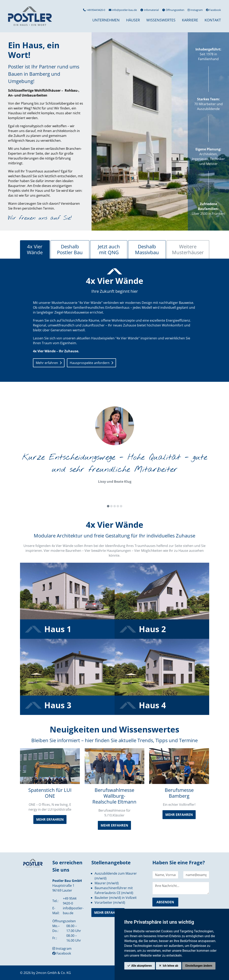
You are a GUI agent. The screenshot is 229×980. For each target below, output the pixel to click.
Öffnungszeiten (173, 10)
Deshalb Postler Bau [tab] (70, 249)
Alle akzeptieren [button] (142, 966)
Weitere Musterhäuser (188, 249)
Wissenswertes (161, 20)
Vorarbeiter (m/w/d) (110, 902)
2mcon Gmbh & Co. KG (53, 973)
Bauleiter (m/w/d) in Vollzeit (116, 898)
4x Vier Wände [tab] (35, 249)
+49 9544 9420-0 (94, 10)
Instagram (195, 10)
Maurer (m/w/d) (107, 883)
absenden (165, 902)
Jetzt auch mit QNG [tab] (109, 249)
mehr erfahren (50, 819)
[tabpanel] (115, 319)
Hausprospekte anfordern (90, 363)
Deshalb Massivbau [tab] (147, 249)
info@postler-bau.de (123, 10)
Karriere (190, 20)
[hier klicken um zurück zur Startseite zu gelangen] (30, 16)
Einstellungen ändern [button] (199, 966)
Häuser (133, 20)
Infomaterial (149, 10)
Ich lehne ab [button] (170, 966)
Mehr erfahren (47, 363)
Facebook (213, 10)
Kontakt (213, 20)
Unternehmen (106, 20)
